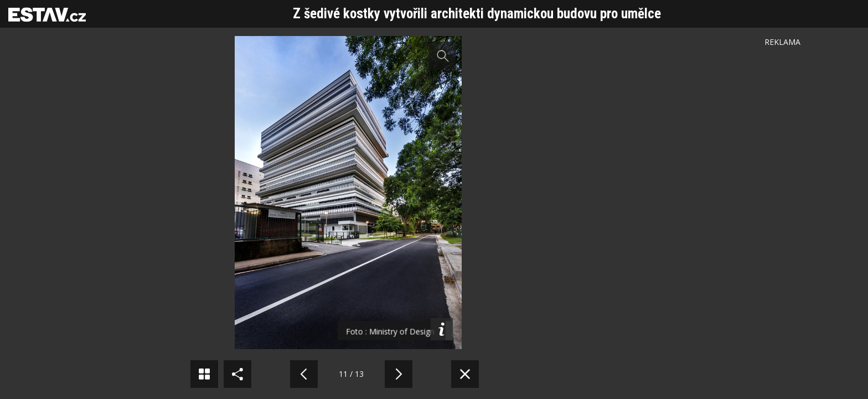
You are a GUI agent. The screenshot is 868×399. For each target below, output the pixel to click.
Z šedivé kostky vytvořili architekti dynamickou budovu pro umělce (477, 14)
